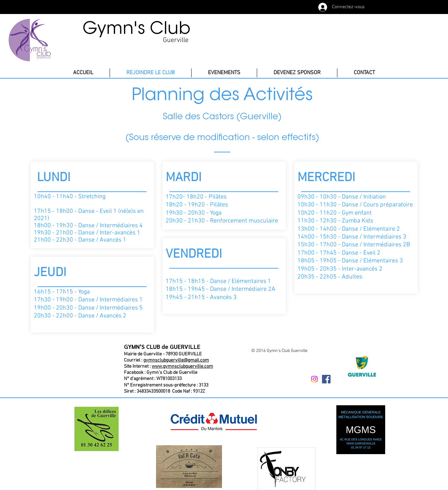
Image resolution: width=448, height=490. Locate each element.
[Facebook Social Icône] (326, 379)
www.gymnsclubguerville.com (182, 366)
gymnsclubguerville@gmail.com (176, 360)
